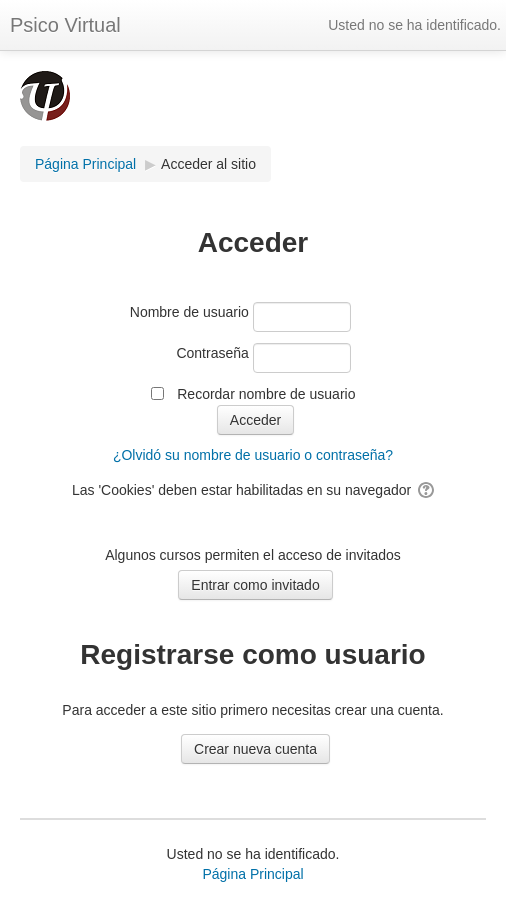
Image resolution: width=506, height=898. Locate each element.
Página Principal (252, 874)
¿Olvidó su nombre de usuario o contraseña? (253, 455)
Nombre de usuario (189, 312)
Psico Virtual (65, 25)
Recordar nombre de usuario (266, 394)
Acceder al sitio (208, 164)
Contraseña (212, 353)
